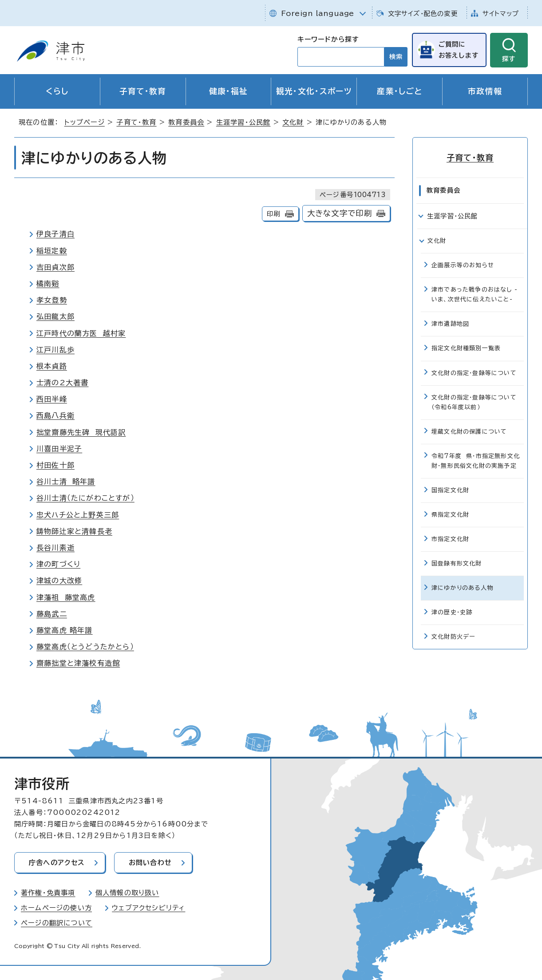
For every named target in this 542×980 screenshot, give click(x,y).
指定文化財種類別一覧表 (466, 348)
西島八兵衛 (55, 415)
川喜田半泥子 (59, 449)
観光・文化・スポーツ (314, 91)
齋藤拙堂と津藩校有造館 (78, 663)
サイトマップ (501, 14)
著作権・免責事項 (48, 893)
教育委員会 (186, 122)
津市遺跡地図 (450, 324)
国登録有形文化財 (457, 563)
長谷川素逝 (55, 548)
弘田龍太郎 (55, 316)
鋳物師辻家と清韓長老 (74, 531)
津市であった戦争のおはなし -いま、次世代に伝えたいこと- (475, 294)
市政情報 (485, 91)
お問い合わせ (150, 863)
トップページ (85, 122)
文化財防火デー (453, 637)
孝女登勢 (52, 300)
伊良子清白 (55, 234)
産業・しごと (400, 91)
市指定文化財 (450, 539)
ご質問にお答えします (459, 49)
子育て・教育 (143, 91)
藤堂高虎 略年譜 (65, 630)
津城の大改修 (59, 581)
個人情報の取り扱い (127, 893)
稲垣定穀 (52, 251)
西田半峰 (52, 399)
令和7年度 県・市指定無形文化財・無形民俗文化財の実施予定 (476, 461)
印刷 (273, 214)
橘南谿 (48, 284)
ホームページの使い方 (56, 908)
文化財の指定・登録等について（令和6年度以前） (474, 402)
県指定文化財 (450, 515)
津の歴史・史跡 (452, 612)
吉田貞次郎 (55, 267)
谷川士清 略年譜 (66, 482)
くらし (57, 91)
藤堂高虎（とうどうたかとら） (85, 647)
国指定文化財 (450, 490)
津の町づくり (58, 564)
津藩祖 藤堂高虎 (66, 597)
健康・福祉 (229, 91)
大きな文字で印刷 (340, 213)
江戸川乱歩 (55, 350)
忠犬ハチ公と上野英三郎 (78, 515)
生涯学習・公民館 (243, 122)
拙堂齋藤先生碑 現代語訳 (81, 432)
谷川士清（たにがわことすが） (85, 498)
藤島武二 (52, 614)
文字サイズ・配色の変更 (423, 14)
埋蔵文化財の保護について (469, 432)
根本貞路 (52, 366)
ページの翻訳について (57, 923)
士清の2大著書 (62, 383)
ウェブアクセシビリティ (148, 908)
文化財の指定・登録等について (474, 373)
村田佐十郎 (55, 465)
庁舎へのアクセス (57, 863)
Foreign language (318, 13)
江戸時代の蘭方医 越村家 (81, 333)
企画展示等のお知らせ (463, 265)
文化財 (293, 122)
